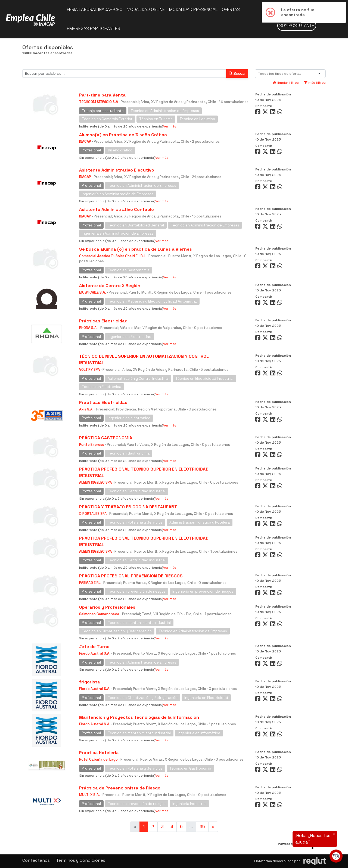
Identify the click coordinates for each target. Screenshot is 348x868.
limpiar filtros (286, 83)
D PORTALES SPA (93, 514)
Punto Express (92, 445)
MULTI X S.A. (89, 795)
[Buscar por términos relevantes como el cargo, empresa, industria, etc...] (124, 74)
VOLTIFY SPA (89, 370)
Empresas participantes (94, 28)
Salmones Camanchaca (99, 614)
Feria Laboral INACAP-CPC (95, 9)
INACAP (85, 141)
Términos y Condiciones (81, 860)
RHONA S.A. (88, 328)
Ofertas (231, 9)
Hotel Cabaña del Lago (98, 759)
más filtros (315, 83)
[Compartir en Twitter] (266, 113)
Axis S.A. (86, 409)
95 (202, 827)
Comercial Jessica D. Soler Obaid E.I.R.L (112, 256)
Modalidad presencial (193, 9)
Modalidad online (146, 9)
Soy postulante (297, 25)
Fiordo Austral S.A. (95, 653)
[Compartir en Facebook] (258, 113)
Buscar (237, 73)
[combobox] (281, 74)
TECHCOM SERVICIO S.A (99, 102)
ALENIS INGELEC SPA (95, 482)
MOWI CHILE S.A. (93, 292)
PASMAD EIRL (90, 583)
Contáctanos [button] (36, 860)
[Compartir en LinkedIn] (274, 113)
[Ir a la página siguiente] (213, 827)
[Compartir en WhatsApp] (280, 113)
